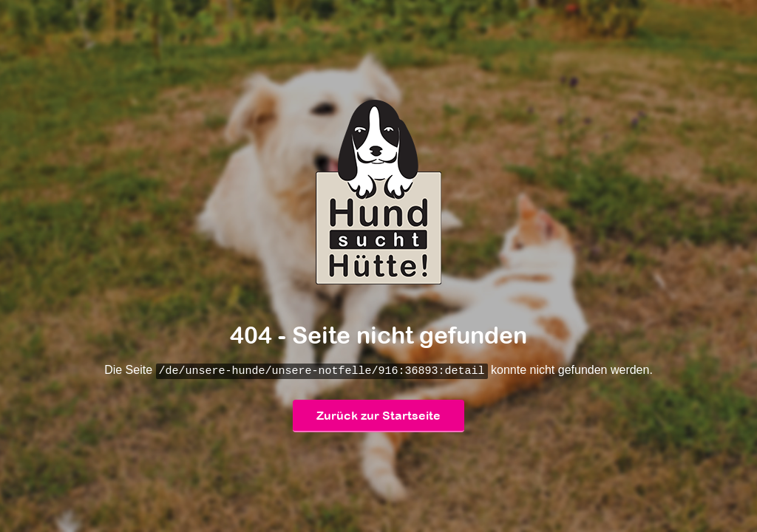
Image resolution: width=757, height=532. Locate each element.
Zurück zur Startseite (378, 416)
